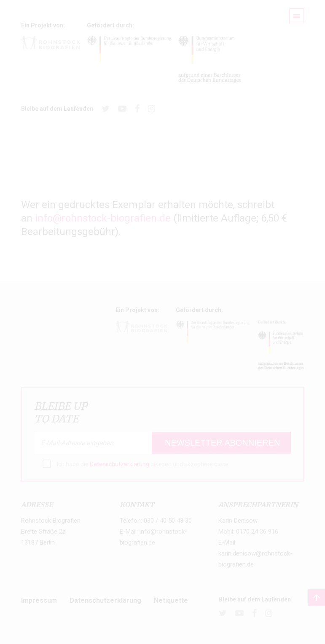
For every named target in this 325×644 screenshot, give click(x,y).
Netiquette (171, 600)
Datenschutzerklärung (120, 464)
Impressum (39, 600)
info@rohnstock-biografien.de (103, 218)
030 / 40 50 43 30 (168, 521)
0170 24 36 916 (257, 532)
